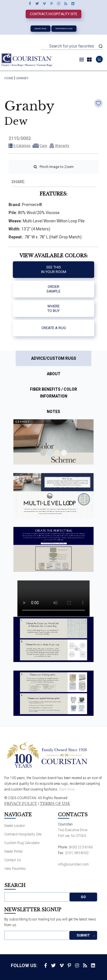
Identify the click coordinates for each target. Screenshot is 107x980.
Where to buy (53, 308)
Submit (83, 935)
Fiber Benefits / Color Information (53, 393)
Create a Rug (54, 328)
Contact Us (13, 860)
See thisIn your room (54, 269)
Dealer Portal (41, 28)
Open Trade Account (64, 28)
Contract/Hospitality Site (53, 14)
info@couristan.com (73, 864)
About (54, 374)
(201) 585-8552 (77, 853)
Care (43, 146)
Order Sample (53, 289)
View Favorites (15, 869)
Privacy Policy (21, 804)
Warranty (62, 146)
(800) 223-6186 (81, 847)
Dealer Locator (15, 826)
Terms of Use (55, 804)
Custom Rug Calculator (22, 843)
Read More (67, 789)
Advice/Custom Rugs (54, 358)
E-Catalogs (22, 146)
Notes (53, 412)
